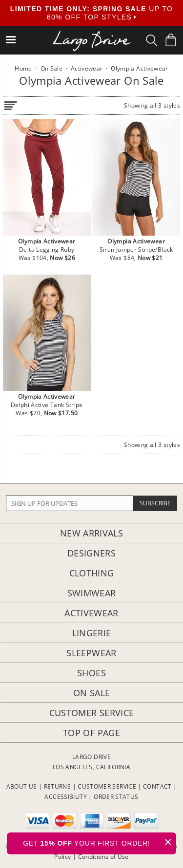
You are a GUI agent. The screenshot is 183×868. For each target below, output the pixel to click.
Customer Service (92, 713)
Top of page (91, 733)
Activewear (91, 613)
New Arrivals (91, 533)
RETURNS (58, 786)
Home (23, 68)
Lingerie (92, 633)
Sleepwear (91, 653)
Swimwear (92, 593)
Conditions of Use (103, 857)
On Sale (92, 693)
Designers (91, 553)
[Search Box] (152, 40)
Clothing (92, 573)
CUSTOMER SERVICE (107, 786)
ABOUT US (22, 786)
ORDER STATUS (116, 797)
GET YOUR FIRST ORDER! (100, 842)
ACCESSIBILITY (66, 797)
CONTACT (157, 786)
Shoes (91, 673)
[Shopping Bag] (171, 40)
